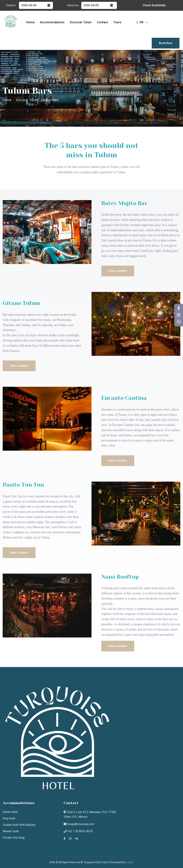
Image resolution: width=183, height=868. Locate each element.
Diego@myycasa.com (79, 824)
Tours (117, 22)
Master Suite (11, 831)
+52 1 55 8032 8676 (78, 831)
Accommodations (52, 22)
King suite (9, 818)
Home (30, 22)
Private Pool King (14, 838)
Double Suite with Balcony (19, 825)
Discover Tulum (81, 22)
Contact (102, 22)
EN (142, 22)
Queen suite (10, 812)
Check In (11, 5)
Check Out (73, 5)
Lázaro (130, 862)
